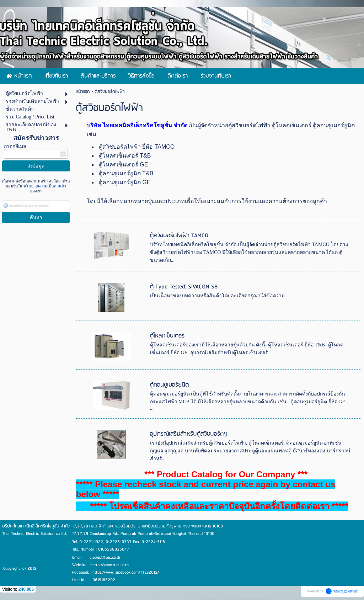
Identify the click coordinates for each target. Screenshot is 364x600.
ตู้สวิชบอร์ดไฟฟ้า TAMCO (179, 236)
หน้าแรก (83, 92)
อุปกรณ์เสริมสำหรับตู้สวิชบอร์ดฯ (189, 434)
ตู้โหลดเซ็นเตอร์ (167, 336)
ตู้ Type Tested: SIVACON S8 (184, 287)
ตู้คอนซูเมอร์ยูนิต (169, 385)
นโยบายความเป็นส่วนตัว (44, 186)
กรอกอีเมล (15, 146)
